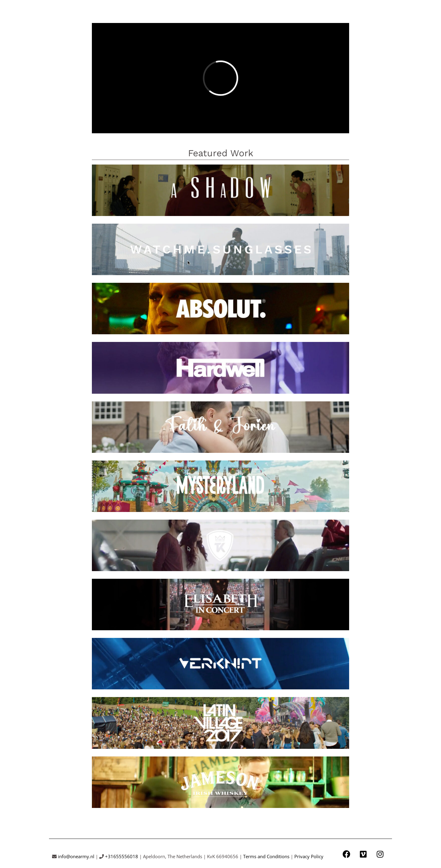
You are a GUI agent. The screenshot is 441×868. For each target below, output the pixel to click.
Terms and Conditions (266, 856)
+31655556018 (122, 856)
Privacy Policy (309, 856)
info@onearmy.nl (76, 856)
